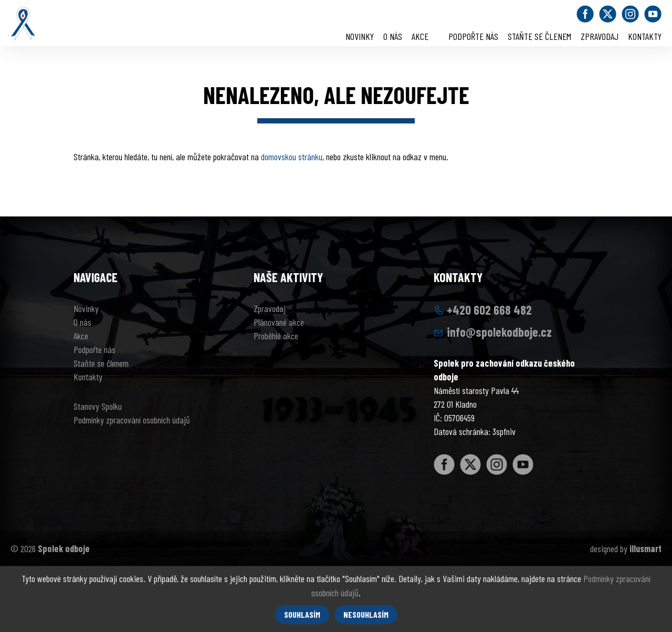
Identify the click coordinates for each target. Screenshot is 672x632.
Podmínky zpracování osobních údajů (132, 420)
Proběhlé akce (276, 336)
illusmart (645, 548)
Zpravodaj (600, 36)
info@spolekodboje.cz (499, 332)
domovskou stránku (292, 157)
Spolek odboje (64, 548)
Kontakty (645, 36)
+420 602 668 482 (489, 310)
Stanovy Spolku (98, 406)
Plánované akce (279, 322)
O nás (393, 36)
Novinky (360, 36)
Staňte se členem (539, 36)
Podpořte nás (473, 36)
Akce (420, 36)
